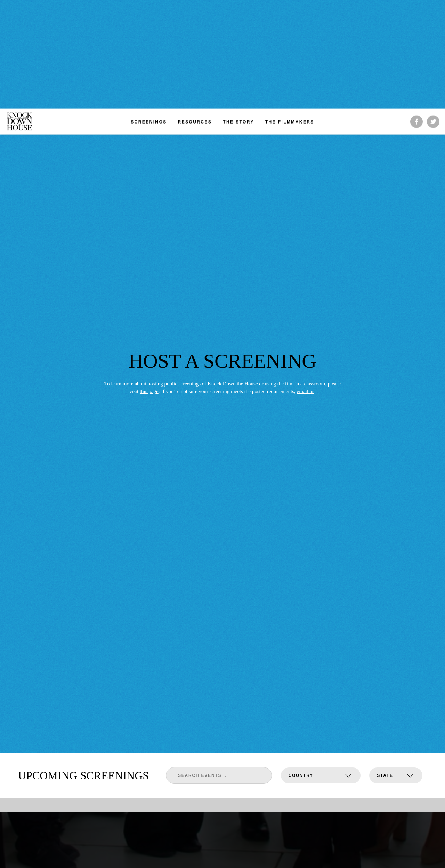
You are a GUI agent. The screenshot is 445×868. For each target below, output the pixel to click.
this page (149, 257)
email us (305, 257)
